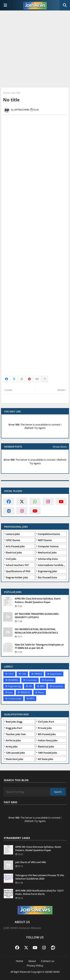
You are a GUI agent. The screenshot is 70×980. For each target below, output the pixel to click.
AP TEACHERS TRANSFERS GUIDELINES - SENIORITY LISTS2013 (37, 616)
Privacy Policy (35, 966)
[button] (65, 5)
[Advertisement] (35, 49)
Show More (60, 447)
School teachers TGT (17, 565)
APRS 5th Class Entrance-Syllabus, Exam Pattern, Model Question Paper (38, 600)
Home (6, 93)
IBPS (42, 686)
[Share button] (45, 379)
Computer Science (48, 546)
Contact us (48, 961)
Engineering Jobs (47, 571)
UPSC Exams (13, 540)
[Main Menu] (5, 5)
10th (24, 674)
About (32, 961)
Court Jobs (31, 680)
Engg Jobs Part (14, 728)
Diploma (49, 680)
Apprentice (56, 674)
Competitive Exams (49, 534)
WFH (32, 699)
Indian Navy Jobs (48, 740)
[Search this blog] (27, 792)
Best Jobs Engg (14, 722)
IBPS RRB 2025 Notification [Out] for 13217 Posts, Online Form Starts (39, 892)
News (41, 692)
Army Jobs (12, 747)
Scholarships (15, 699)
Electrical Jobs (14, 552)
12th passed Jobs (15, 753)
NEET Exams (45, 540)
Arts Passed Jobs (15, 546)
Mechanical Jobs (47, 552)
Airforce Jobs (13, 740)
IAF (30, 686)
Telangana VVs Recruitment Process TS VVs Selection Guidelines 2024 (40, 877)
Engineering (14, 686)
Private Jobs (45, 728)
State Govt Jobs (14, 759)
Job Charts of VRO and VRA (31, 862)
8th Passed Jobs (47, 734)
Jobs (10, 692)
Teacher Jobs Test (16, 734)
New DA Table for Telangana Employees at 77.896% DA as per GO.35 (39, 646)
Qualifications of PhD (18, 571)
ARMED (38, 674)
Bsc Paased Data (48, 577)
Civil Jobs (11, 559)
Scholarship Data (48, 559)
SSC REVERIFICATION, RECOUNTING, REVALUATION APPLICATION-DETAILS (36, 631)
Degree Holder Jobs (17, 577)
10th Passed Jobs (47, 753)
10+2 (11, 674)
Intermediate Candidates (52, 565)
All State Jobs (45, 759)
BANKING (13, 680)
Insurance (58, 686)
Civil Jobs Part (46, 722)
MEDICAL (25, 692)
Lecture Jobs (13, 534)
